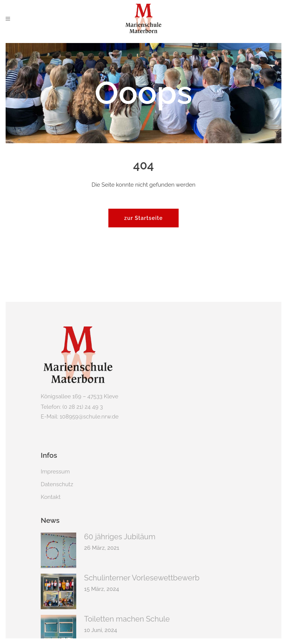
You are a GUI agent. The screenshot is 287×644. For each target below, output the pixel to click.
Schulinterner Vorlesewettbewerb (142, 578)
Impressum (55, 472)
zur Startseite (143, 218)
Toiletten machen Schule (127, 619)
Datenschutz (57, 484)
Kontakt (51, 497)
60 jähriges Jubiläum (120, 537)
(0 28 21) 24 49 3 (83, 407)
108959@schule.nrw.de (89, 417)
